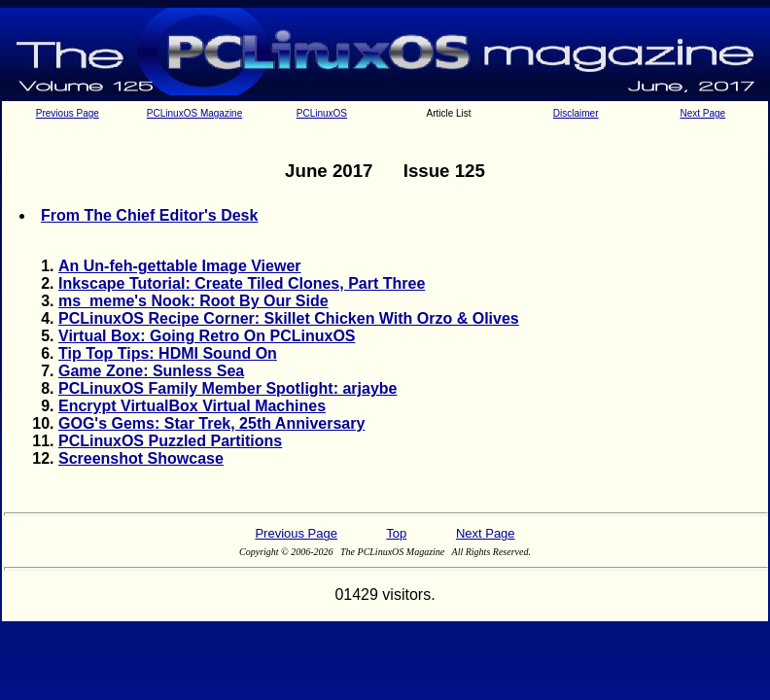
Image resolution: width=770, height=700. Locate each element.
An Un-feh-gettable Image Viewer (180, 266)
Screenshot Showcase (141, 458)
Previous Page (68, 113)
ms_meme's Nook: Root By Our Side (193, 301)
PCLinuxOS (322, 113)
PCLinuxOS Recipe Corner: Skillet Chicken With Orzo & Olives (289, 318)
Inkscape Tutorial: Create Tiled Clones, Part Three (242, 283)
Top (396, 533)
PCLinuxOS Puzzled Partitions (170, 441)
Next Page (702, 113)
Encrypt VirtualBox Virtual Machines (192, 406)
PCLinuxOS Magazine (194, 113)
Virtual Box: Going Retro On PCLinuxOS (207, 336)
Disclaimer (576, 113)
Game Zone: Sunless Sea (151, 371)
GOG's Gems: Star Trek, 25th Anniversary (211, 423)
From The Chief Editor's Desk (149, 215)
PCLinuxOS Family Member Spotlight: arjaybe (228, 388)
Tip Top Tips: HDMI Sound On (168, 353)
